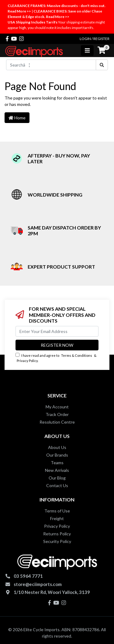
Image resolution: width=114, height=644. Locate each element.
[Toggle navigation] (87, 51)
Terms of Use (57, 511)
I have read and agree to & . (56, 358)
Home (17, 118)
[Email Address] (57, 331)
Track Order (57, 414)
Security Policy (57, 541)
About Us (57, 447)
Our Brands (57, 455)
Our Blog (57, 478)
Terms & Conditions (77, 355)
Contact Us (57, 485)
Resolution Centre (57, 422)
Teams (57, 463)
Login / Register (95, 39)
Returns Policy (57, 534)
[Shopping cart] (102, 50)
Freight (57, 518)
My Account (57, 407)
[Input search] (51, 65)
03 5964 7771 (28, 576)
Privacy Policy (27, 361)
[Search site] (102, 65)
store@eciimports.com (38, 584)
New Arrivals (57, 470)
